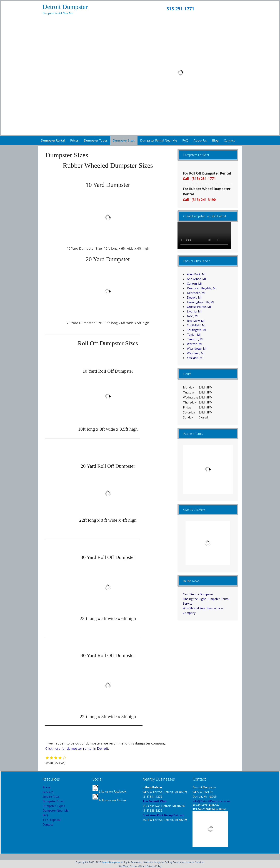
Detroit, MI (194, 297)
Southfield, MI (196, 325)
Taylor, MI (194, 335)
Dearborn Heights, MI (202, 288)
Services (48, 792)
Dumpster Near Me (56, 811)
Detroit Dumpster (65, 7)
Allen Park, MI (196, 274)
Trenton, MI (195, 339)
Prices (47, 787)
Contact (48, 824)
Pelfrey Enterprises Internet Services (185, 862)
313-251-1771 (180, 8)
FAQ (45, 815)
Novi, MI (193, 316)
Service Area (51, 797)
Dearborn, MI (196, 293)
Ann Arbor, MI (196, 279)
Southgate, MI (197, 330)
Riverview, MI (196, 321)
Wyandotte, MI (197, 349)
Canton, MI (194, 284)
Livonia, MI (194, 311)
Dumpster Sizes (53, 801)
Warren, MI (195, 344)
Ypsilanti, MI (195, 358)
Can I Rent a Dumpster (198, 594)
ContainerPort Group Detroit (163, 815)
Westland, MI (196, 353)
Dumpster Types (54, 806)
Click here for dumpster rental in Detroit (77, 748)
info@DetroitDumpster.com (211, 801)
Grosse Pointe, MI (199, 307)
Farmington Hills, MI (201, 302)
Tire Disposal (51, 820)
